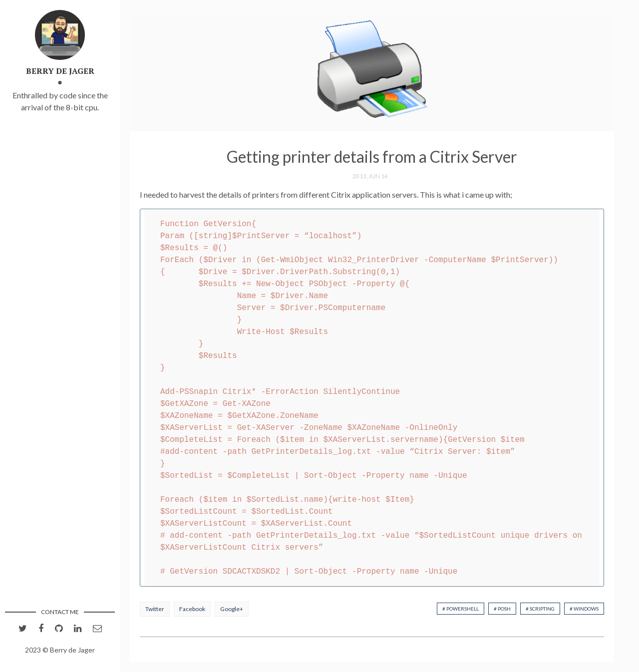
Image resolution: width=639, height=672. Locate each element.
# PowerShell (461, 609)
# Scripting (540, 609)
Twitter (155, 609)
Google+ (232, 609)
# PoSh (502, 609)
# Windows (584, 609)
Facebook (192, 609)
